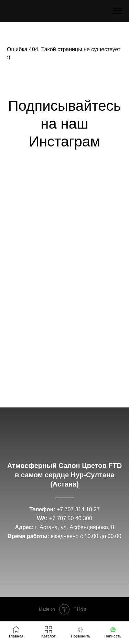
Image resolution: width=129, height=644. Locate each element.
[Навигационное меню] (117, 11)
